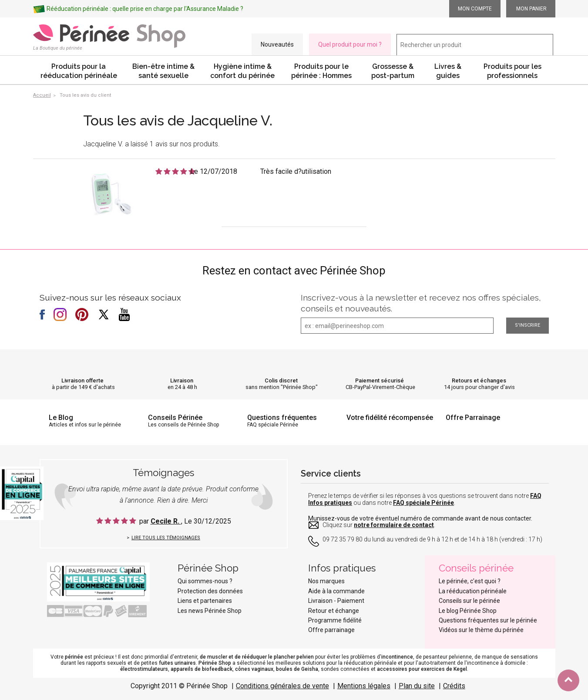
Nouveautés (277, 44)
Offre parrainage (331, 630)
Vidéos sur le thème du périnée (481, 630)
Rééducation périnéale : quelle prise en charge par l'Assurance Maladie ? (145, 9)
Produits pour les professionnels (512, 71)
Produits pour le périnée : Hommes (321, 71)
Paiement (351, 601)
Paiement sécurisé (380, 380)
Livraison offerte (82, 380)
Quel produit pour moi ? (350, 44)
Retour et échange (334, 611)
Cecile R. (166, 521)
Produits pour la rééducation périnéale (79, 71)
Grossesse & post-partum (393, 71)
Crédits (454, 686)
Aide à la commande (336, 591)
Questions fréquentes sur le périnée (488, 620)
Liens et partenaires (205, 601)
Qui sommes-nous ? (205, 581)
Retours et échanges (479, 380)
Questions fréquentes (282, 418)
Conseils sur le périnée (469, 601)
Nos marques (326, 581)
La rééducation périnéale (473, 591)
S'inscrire (528, 325)
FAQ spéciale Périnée (423, 503)
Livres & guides (448, 71)
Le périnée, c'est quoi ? (470, 581)
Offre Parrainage (473, 418)
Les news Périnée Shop (210, 611)
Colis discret (281, 380)
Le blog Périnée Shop (468, 611)
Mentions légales (364, 686)
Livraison (182, 380)
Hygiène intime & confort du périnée (242, 71)
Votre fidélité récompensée (390, 418)
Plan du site (417, 686)
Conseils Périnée (175, 418)
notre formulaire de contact (394, 525)
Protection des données (210, 591)
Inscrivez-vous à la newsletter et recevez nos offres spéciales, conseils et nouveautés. (421, 303)
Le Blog (61, 418)
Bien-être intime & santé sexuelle (163, 71)
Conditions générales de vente (282, 686)
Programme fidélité (335, 620)
